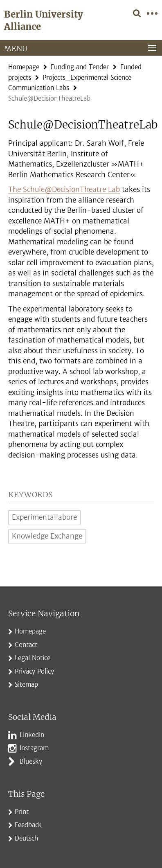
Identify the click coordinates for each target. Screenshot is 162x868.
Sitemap (26, 684)
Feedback (28, 825)
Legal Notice (33, 658)
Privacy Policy (34, 671)
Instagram (34, 748)
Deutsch (27, 838)
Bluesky (31, 761)
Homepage (24, 67)
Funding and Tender (80, 67)
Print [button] (22, 812)
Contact (26, 645)
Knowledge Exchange (47, 536)
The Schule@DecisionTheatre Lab (64, 189)
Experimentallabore (44, 517)
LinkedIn (32, 735)
